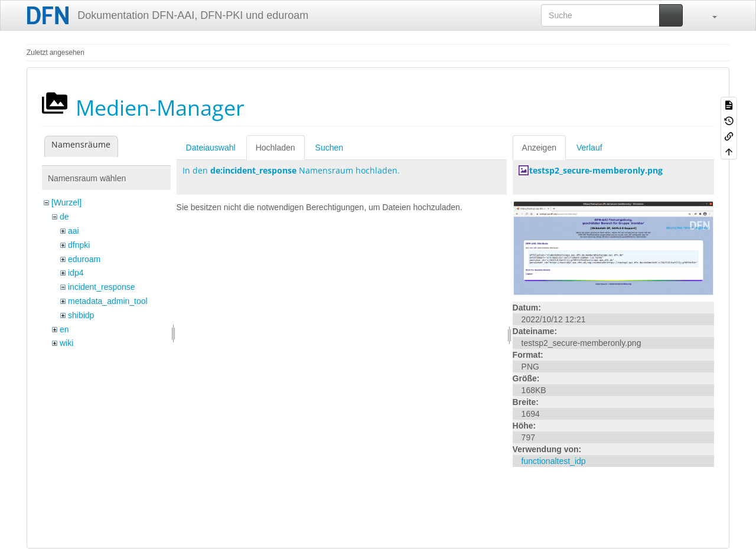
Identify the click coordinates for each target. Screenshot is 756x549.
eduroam (84, 259)
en (64, 329)
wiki (66, 343)
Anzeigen (539, 148)
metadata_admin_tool (108, 301)
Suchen (329, 148)
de (64, 217)
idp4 (76, 273)
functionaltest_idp (554, 461)
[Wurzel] (66, 202)
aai (74, 231)
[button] (709, 15)
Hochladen (276, 148)
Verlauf (589, 148)
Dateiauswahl (211, 148)
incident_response (102, 287)
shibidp (81, 315)
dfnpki (79, 245)
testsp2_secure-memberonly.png (596, 170)
